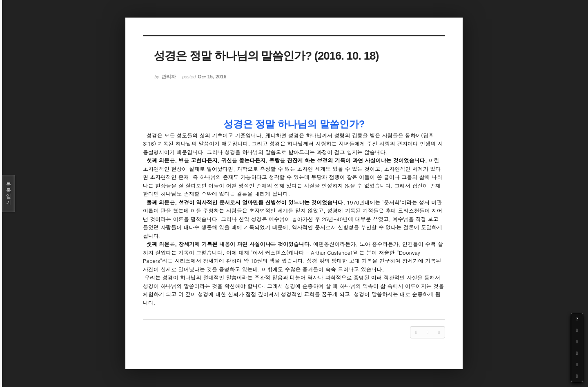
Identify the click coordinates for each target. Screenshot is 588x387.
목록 (9, 193)
